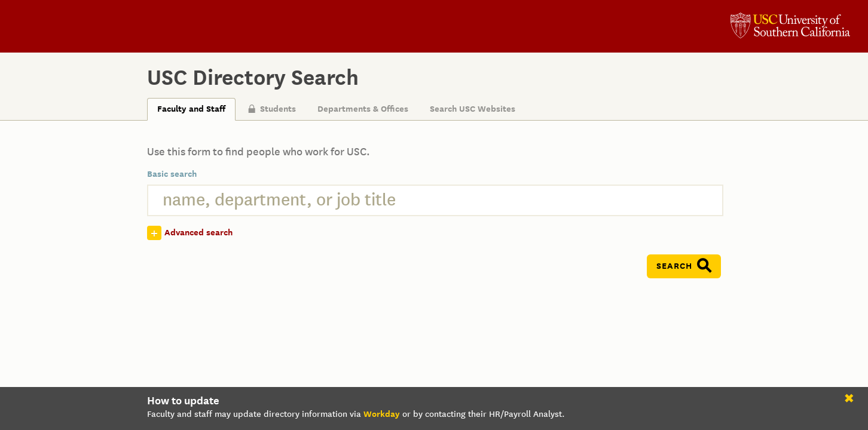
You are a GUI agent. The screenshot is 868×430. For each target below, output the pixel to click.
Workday (382, 414)
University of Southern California (790, 27)
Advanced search (198, 233)
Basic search (172, 174)
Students (272, 109)
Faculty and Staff (191, 109)
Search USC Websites (473, 109)
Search (674, 266)
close (851, 400)
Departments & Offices (363, 109)
